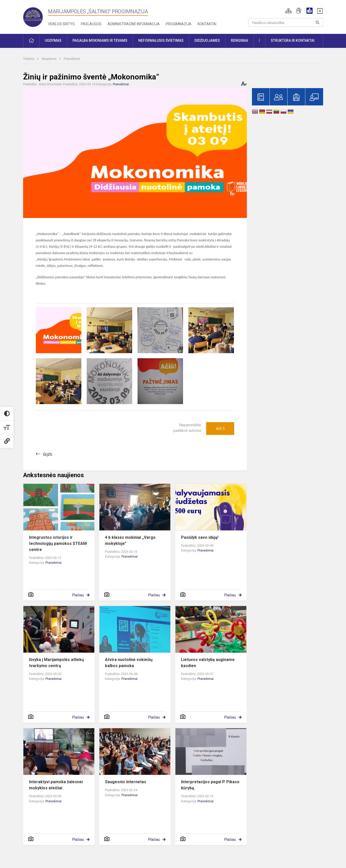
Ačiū (220, 429)
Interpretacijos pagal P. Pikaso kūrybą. (210, 785)
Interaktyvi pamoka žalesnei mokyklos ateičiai (56, 785)
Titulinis (29, 59)
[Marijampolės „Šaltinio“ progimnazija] (36, 16)
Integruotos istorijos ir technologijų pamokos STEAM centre (58, 543)
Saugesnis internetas (126, 782)
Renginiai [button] (239, 40)
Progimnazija (179, 24)
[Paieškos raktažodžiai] (286, 22)
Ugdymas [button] (53, 40)
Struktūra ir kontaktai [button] (293, 40)
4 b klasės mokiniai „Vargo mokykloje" (130, 540)
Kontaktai (207, 24)
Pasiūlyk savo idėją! (200, 537)
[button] (288, 11)
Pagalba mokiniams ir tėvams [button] (100, 40)
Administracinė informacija (134, 24)
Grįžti (48, 454)
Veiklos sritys (61, 24)
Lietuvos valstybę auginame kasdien (208, 663)
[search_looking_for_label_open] (318, 22)
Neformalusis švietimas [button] (161, 40)
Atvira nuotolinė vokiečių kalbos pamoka (129, 663)
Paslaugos (91, 24)
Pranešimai (72, 59)
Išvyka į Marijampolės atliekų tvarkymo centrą (56, 663)
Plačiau (78, 595)
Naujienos (49, 59)
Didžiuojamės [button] (207, 40)
